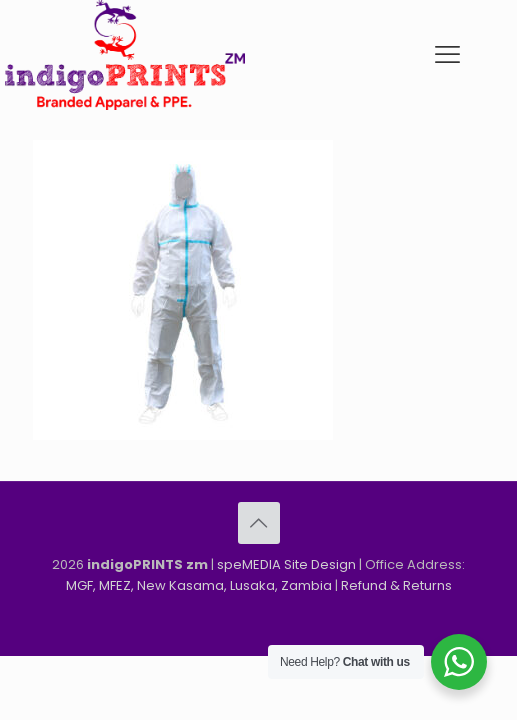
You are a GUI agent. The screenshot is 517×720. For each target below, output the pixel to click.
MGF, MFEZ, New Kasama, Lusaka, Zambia (199, 585)
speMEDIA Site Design (286, 564)
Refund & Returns (396, 585)
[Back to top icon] (259, 523)
